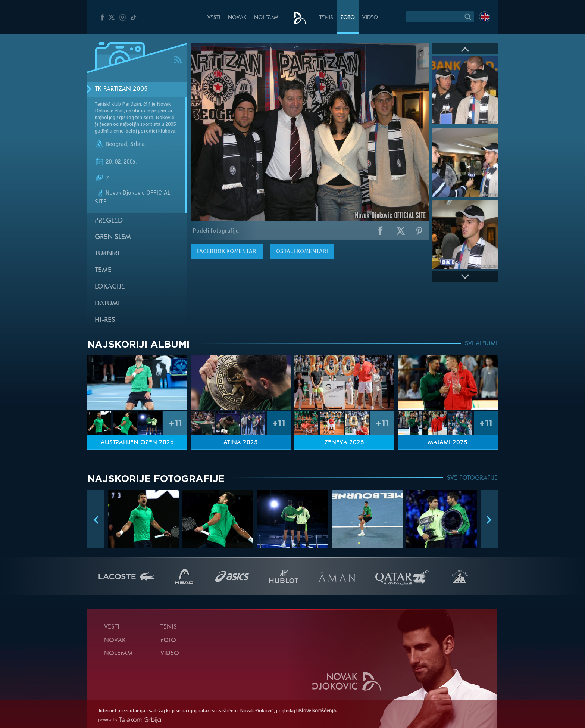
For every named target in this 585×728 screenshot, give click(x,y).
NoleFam (266, 18)
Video (370, 18)
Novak (237, 18)
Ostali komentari (302, 251)
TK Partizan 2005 (121, 89)
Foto (348, 18)
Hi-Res (105, 320)
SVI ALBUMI (481, 344)
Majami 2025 (448, 443)
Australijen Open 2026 (137, 443)
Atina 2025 (241, 443)
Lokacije (110, 287)
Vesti (214, 18)
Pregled (109, 221)
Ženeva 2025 (344, 443)
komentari (227, 251)
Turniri (107, 254)
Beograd (116, 144)
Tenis (326, 18)
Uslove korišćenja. (317, 711)
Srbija (137, 144)
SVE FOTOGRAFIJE (472, 478)
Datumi (107, 304)
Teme (103, 270)
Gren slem (113, 237)
